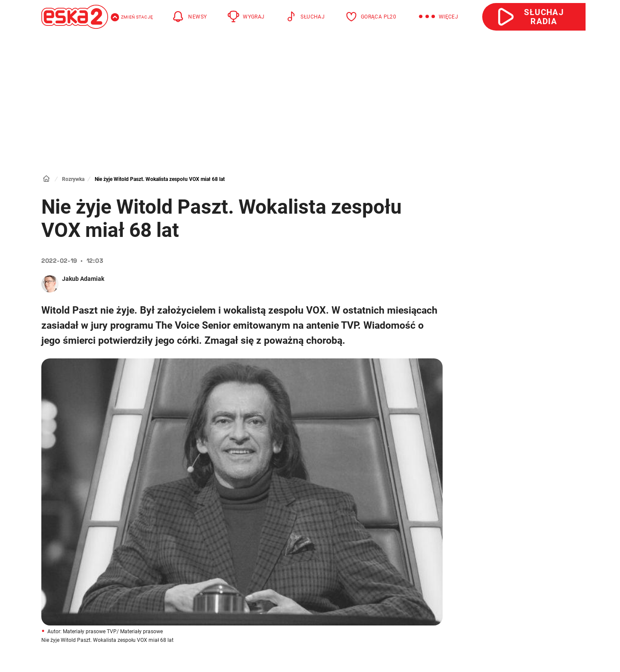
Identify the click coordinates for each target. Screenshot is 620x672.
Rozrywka (73, 179)
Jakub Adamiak (83, 279)
